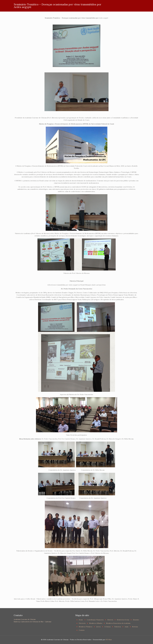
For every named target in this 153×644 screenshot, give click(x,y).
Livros (98, 627)
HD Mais (109, 640)
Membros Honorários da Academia (118, 623)
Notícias (135, 627)
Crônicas (108, 627)
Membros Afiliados (96, 623)
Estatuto (136, 620)
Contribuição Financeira (95, 620)
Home (81, 620)
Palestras (118, 627)
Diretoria (82, 623)
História (110, 620)
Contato (82, 630)
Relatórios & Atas (123, 620)
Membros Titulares (86, 627)
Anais (127, 627)
